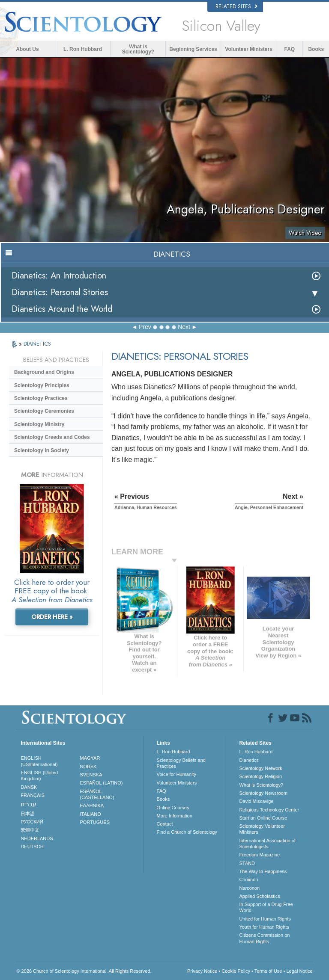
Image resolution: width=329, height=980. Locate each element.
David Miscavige (256, 801)
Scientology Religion (260, 776)
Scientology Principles (42, 385)
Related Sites (236, 6)
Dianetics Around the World (62, 309)
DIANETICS (37, 344)
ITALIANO (91, 814)
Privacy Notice (202, 971)
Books (316, 49)
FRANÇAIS (33, 795)
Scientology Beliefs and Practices (181, 763)
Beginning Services (193, 49)
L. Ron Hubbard (83, 49)
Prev (145, 327)
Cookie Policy (236, 971)
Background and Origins (44, 372)
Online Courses (173, 808)
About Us (27, 49)
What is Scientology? (138, 49)
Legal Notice (299, 971)
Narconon (249, 888)
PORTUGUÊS (95, 822)
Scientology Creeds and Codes (52, 437)
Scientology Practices (41, 398)
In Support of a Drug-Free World (266, 907)
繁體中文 (30, 830)
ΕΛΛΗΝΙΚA (92, 805)
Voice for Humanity (176, 774)
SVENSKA (91, 775)
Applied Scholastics (259, 896)
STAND (247, 863)
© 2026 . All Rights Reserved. (84, 971)
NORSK (88, 767)
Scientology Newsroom (263, 793)
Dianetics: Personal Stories (60, 292)
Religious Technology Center (269, 810)
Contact (165, 824)
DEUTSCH (32, 847)
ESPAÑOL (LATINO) (102, 783)
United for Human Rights (265, 919)
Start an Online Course (263, 818)
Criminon (248, 879)
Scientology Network (260, 768)
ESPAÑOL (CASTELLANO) (97, 794)
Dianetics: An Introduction (59, 276)
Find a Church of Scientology (187, 832)
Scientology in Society (42, 450)
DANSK (29, 787)
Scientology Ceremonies (44, 411)
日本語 (28, 814)
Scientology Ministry (39, 424)
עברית (28, 804)
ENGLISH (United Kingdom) (39, 776)
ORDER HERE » (52, 617)
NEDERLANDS (37, 838)
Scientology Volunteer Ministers (262, 829)
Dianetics (249, 760)
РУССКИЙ (32, 822)
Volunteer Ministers (248, 49)
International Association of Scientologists (267, 844)
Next (184, 327)
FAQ (290, 49)
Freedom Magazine (259, 855)
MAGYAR (90, 758)
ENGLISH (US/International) (39, 761)
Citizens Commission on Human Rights (264, 938)
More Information (175, 816)
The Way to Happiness (263, 871)
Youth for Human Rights (264, 927)
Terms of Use (268, 971)
